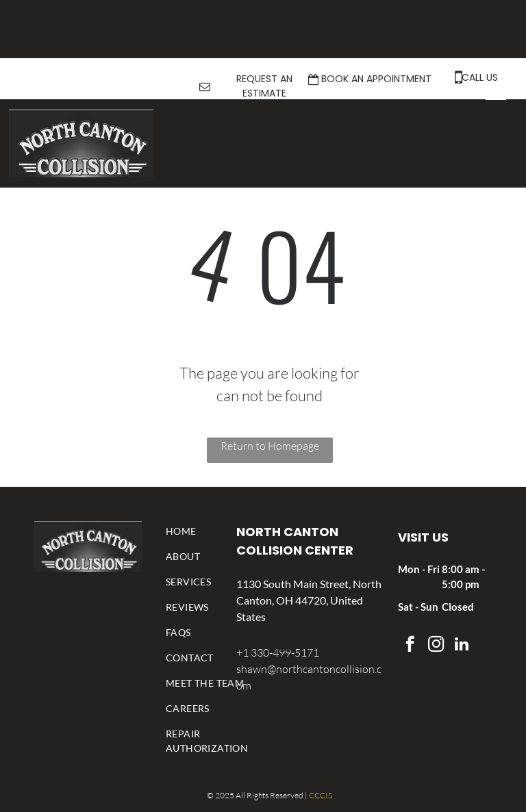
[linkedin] (462, 646)
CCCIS (321, 795)
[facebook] (410, 646)
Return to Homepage (270, 446)
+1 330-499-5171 (278, 652)
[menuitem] (207, 531)
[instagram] (436, 646)
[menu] (496, 94)
